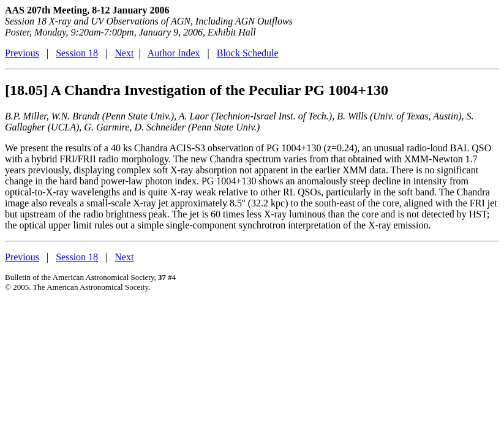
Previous (22, 53)
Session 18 (77, 53)
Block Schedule (248, 53)
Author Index (174, 53)
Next (124, 53)
